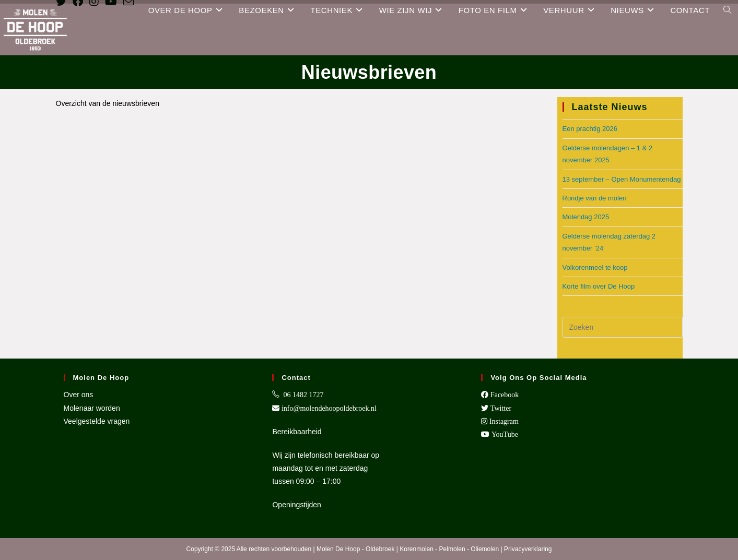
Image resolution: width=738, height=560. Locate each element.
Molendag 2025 (586, 217)
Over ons (79, 395)
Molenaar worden (92, 408)
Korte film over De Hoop (599, 286)
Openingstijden (296, 505)
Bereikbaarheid (297, 432)
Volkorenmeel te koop (595, 267)
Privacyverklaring (528, 549)
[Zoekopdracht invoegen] (623, 327)
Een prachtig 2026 (590, 129)
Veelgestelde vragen (97, 421)
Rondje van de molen (595, 198)
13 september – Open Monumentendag (622, 179)
